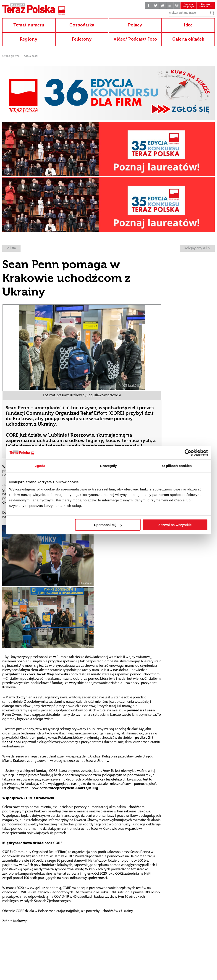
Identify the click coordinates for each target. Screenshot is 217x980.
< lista (11, 248)
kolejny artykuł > (197, 248)
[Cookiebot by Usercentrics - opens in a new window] (188, 453)
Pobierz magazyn (188, 5)
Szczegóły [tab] (108, 466)
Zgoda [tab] (40, 466)
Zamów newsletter (206, 5)
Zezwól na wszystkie (175, 525)
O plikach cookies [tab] (177, 466)
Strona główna (11, 56)
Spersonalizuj (108, 525)
